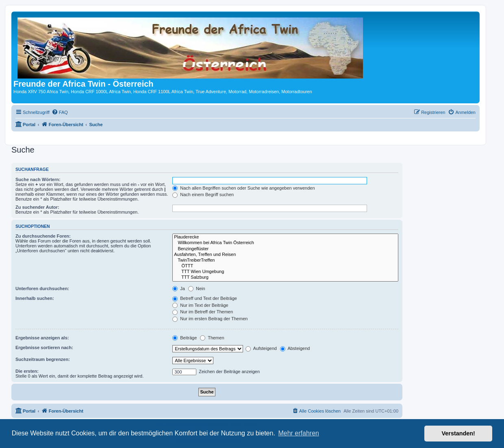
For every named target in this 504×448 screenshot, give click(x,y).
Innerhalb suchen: (35, 298)
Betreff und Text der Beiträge (205, 298)
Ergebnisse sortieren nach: (44, 347)
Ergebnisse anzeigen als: (42, 338)
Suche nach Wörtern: (38, 179)
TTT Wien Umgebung (285, 272)
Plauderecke (285, 237)
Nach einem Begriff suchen (203, 194)
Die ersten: (27, 371)
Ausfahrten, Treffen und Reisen (285, 255)
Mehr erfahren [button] (299, 433)
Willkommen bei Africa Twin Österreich (285, 243)
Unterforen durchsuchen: (42, 288)
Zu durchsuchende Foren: (43, 236)
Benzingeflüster (285, 249)
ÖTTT (285, 266)
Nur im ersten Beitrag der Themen (210, 319)
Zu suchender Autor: (37, 207)
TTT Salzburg (285, 278)
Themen (212, 338)
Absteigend (295, 348)
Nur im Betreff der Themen (203, 312)
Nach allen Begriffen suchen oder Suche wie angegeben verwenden (243, 188)
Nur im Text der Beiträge (200, 305)
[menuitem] (60, 112)
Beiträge (185, 338)
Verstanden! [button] (458, 433)
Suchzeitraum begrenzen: (43, 359)
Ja (179, 288)
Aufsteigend (261, 348)
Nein (197, 288)
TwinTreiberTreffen (285, 260)
